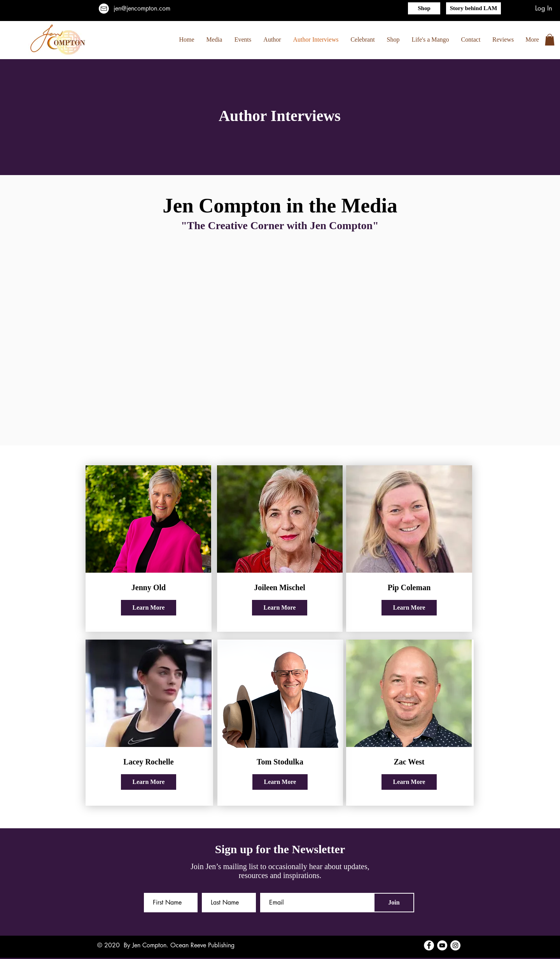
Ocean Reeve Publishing (202, 945)
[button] (550, 40)
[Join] (394, 903)
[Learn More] (149, 608)
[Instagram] (455, 945)
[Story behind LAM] (473, 8)
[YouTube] (442, 945)
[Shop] (424, 8)
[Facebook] (429, 945)
